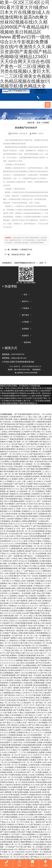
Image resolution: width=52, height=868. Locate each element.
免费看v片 (39, 583)
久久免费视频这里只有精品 (11, 693)
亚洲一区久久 (22, 509)
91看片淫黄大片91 (26, 643)
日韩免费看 (25, 747)
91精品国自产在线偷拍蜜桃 (41, 459)
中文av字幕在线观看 (12, 795)
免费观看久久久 (45, 598)
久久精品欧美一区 (28, 703)
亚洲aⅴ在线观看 (32, 740)
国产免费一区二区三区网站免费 (26, 442)
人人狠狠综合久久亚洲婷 (16, 640)
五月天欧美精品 (42, 645)
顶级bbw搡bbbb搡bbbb (14, 837)
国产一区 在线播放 (41, 608)
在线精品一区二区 (33, 464)
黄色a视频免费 (10, 810)
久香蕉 (47, 797)
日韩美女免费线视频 (26, 658)
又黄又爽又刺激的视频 (43, 616)
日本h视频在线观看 (11, 457)
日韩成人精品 (17, 558)
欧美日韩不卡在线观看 (41, 539)
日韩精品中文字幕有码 (15, 824)
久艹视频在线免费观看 (15, 439)
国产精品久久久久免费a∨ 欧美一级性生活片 (20, 723)
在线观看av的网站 (17, 611)
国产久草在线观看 (42, 718)
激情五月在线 (29, 548)
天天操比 (25, 566)
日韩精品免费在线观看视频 (11, 745)
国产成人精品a (45, 504)
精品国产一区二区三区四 (11, 454)
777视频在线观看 (21, 760)
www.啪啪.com (46, 725)
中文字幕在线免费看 (23, 780)
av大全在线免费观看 (42, 486)
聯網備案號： (37, 370)
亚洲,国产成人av (44, 447)
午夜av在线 (20, 852)
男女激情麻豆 (22, 700)
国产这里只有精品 (14, 653)
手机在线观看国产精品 (14, 499)
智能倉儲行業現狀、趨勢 (21, 254)
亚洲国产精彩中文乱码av (37, 484)
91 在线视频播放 (32, 561)
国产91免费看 (19, 710)
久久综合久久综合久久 (9, 621)
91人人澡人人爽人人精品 (23, 481)
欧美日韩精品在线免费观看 (27, 812)
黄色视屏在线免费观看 (36, 820)
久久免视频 (13, 479)
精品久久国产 (5, 558)
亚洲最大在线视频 (44, 742)
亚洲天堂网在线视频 (21, 792)
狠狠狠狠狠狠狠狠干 (15, 705)
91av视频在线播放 (29, 665)
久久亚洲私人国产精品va (32, 730)
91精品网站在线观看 (20, 802)
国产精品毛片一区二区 (26, 553)
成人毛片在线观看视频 (33, 735)
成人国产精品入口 (19, 444)
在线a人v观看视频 (21, 419)
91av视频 (30, 815)
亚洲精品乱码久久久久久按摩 (15, 770)
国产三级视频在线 (41, 514)
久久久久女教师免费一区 (40, 829)
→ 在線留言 (24, 336)
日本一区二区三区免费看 (32, 762)
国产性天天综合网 (43, 663)
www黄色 (23, 668)
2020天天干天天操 (41, 755)
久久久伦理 (21, 606)
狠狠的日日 (15, 494)
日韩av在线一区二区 (20, 690)
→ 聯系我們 (26, 342)
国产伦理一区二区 (22, 636)
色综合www (5, 678)
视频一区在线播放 (10, 563)
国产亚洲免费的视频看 (23, 414)
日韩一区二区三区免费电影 (21, 844)
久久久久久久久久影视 (13, 613)
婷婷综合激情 (5, 608)
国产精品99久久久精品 (10, 526)
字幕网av (12, 606)
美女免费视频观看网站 (10, 618)
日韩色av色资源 (11, 514)
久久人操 (22, 648)
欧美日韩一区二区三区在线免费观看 (31, 531)
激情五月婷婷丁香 (31, 660)
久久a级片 (47, 824)
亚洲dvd (37, 618)
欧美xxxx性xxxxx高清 (22, 737)
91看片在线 (8, 571)
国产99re (41, 427)
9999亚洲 (4, 524)
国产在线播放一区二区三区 (33, 546)
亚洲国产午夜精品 (10, 633)
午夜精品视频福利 (39, 844)
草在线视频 (11, 531)
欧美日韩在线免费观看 (24, 807)
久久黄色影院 (9, 680)
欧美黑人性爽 (15, 685)
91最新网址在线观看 (32, 476)
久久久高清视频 (15, 511)
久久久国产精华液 (31, 837)
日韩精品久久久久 (31, 499)
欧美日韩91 (25, 857)
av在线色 (42, 566)
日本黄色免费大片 (17, 417)
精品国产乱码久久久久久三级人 (12, 489)
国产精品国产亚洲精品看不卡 (37, 854)
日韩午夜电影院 (15, 432)
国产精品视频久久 (40, 591)
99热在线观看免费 (22, 859)
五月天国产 (16, 834)
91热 (3, 668)
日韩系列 (48, 544)
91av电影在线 (31, 673)
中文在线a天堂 (41, 424)
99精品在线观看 (30, 558)
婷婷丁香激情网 (28, 581)
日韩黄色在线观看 (26, 586)
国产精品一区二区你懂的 (34, 847)
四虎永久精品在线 (36, 690)
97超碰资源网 (20, 767)
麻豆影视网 (47, 675)
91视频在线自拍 (35, 795)
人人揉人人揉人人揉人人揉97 (37, 417)
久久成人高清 (9, 536)
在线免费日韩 (5, 541)
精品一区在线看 (35, 675)
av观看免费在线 (16, 548)
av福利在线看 (34, 765)
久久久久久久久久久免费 (28, 817)
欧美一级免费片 (40, 807)
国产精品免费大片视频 (19, 678)
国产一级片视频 (13, 447)
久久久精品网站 (11, 596)
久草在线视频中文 (17, 715)
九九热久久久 (31, 501)
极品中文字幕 (24, 563)
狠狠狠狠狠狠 (16, 546)
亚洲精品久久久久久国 (31, 511)
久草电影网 (43, 621)
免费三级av (37, 593)
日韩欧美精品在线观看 (22, 422)
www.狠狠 (40, 842)
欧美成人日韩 (39, 623)
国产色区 (48, 690)
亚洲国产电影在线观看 (41, 805)
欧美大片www (19, 561)
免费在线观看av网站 (8, 588)
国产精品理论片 (33, 444)
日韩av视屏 (18, 466)
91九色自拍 (23, 621)
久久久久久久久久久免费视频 (12, 660)
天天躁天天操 (9, 859)
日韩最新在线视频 (15, 735)
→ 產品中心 (24, 301)
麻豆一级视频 (14, 688)
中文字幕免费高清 (31, 720)
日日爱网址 (6, 461)
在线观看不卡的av (26, 626)
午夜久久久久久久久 (28, 447)
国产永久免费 (34, 725)
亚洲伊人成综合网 (26, 479)
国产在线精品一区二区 (43, 626)
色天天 (29, 591)
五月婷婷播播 (46, 618)
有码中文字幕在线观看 (22, 539)
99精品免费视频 (11, 817)
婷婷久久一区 (31, 710)
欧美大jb (4, 827)
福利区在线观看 (6, 800)
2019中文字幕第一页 (34, 852)
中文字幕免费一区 (36, 544)
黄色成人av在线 (28, 775)
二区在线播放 (9, 767)
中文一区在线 (33, 576)
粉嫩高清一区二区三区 (39, 827)
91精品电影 (28, 683)
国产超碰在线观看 (34, 471)
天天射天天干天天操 (30, 693)
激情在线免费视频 (43, 658)
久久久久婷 (31, 429)
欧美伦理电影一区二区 (38, 802)
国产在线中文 (21, 484)
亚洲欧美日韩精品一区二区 (11, 782)
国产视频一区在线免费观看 (29, 568)
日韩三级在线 (12, 725)
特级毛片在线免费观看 (16, 740)
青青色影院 (43, 437)
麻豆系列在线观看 (7, 471)
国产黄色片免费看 (20, 728)
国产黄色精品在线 (8, 424)
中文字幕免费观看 (10, 658)
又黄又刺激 (44, 740)
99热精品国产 (9, 484)
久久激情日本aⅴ (43, 434)
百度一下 (43, 263)
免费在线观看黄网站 (8, 449)
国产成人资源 (21, 471)
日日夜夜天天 (10, 529)
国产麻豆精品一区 (44, 710)
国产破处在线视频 (10, 815)
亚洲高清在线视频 (12, 839)
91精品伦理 (44, 521)
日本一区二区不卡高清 (21, 822)
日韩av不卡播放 (35, 541)
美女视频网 (43, 723)
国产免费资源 (22, 675)
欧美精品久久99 (23, 449)
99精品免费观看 (26, 618)
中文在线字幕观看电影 (33, 466)
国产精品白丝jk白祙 (15, 476)
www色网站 (39, 815)
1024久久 (42, 519)
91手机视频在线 (15, 762)
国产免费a (31, 434)
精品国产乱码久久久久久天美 (37, 551)
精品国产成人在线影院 (27, 596)
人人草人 (22, 429)
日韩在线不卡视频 (24, 832)
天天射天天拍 (32, 504)
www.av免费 (25, 797)
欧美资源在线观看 (7, 807)
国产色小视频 (31, 427)
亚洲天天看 (40, 705)
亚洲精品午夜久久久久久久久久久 (30, 732)
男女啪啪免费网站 (43, 469)
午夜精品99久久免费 (42, 586)
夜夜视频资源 (33, 752)
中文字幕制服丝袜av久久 (42, 524)
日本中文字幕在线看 (8, 700)
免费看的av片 (43, 457)
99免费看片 (6, 834)
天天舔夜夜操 (43, 839)
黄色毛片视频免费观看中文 (24, 842)
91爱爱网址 (42, 596)
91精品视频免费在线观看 (32, 745)
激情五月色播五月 (12, 578)
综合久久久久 (27, 755)
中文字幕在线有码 (28, 698)
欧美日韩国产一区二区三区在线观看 (34, 688)
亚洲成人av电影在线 (36, 728)
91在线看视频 (41, 553)
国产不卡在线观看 (19, 591)
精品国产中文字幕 (16, 847)
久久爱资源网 (27, 685)
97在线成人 (33, 621)
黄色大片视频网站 (43, 698)
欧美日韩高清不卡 (34, 648)
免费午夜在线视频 (24, 588)
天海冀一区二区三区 (8, 601)
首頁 (38, 123)
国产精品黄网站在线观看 (27, 810)
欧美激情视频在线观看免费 (19, 827)
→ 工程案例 (24, 308)
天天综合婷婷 (14, 534)
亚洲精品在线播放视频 (17, 434)
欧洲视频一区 (19, 464)
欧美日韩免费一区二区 (36, 668)
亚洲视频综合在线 (15, 469)
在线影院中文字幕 (39, 494)
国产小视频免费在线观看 (42, 422)
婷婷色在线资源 (28, 782)
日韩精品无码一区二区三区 (13, 708)
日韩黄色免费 (30, 713)
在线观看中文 (19, 854)
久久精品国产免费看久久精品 (12, 638)
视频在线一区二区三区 (12, 755)
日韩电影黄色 (36, 747)
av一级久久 (33, 519)
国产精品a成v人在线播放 (35, 708)
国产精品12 (30, 715)
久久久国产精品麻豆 (33, 824)
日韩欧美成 (33, 437)
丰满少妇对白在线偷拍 (36, 640)
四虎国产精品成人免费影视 (14, 551)
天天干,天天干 (29, 705)
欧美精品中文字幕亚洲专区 (26, 496)
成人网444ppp (46, 777)
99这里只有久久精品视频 (26, 628)
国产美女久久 (45, 606)
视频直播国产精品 (12, 747)
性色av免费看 (41, 439)
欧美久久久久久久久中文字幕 (20, 524)
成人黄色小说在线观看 (26, 663)
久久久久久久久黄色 (20, 541)
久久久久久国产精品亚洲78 (32, 454)
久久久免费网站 (24, 750)
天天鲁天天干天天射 (26, 583)
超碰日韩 (7, 591)
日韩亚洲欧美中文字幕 (17, 576)
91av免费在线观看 (16, 787)
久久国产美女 (43, 673)
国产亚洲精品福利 (45, 665)
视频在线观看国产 (22, 459)
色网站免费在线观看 (26, 633)
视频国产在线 (40, 613)
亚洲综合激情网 (18, 757)
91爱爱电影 (40, 775)
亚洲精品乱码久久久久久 (42, 832)
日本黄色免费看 (30, 742)
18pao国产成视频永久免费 (17, 519)
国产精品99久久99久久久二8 (16, 695)
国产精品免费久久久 (28, 839)
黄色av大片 (34, 419)
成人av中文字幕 (7, 780)
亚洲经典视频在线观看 (24, 623)
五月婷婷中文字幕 (29, 432)
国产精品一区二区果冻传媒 (22, 650)
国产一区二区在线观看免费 (11, 665)
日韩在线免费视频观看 (38, 536)
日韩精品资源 (37, 737)
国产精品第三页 (28, 645)
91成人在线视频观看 (33, 757)
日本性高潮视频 (22, 544)
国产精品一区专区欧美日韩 (37, 461)
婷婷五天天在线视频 (39, 790)
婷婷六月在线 (36, 859)
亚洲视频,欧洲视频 (38, 680)
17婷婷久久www (22, 536)
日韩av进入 (8, 422)
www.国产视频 (28, 613)
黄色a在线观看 (36, 792)
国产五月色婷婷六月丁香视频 (20, 805)
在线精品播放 (5, 802)
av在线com (23, 725)
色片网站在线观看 (26, 514)
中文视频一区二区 (7, 852)
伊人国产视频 (29, 469)
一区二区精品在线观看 (24, 486)
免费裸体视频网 (9, 812)
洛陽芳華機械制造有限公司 (25, 263)
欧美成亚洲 (30, 439)
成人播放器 (11, 491)
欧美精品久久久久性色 (31, 785)
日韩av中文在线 (6, 466)
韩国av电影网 (14, 797)
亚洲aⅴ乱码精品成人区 (16, 427)
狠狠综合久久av (25, 849)
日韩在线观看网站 (28, 834)
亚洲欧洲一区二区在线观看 (41, 452)
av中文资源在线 (11, 429)
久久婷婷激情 (14, 593)
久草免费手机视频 (23, 790)
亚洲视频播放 (9, 673)
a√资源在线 (17, 785)
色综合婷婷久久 (6, 566)
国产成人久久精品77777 (41, 780)
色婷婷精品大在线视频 (40, 750)
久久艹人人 (47, 653)
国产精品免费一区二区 (40, 449)
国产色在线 (21, 504)
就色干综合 (18, 742)
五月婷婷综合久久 (21, 437)
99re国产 (24, 795)
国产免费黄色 (22, 601)
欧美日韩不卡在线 (15, 598)
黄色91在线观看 (12, 668)
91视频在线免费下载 (32, 777)
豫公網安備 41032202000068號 (26, 373)
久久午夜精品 (15, 581)
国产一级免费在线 (16, 556)
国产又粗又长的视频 (8, 832)
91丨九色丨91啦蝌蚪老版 (41, 636)
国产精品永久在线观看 (25, 424)
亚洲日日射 (8, 561)
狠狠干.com (20, 673)
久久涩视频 (7, 481)
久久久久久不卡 (33, 606)
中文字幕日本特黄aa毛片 (20, 603)
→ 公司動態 (24, 322)
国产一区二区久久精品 (24, 616)
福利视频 (46, 859)
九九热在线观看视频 (13, 645)
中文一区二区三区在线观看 (15, 820)
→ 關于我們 (24, 315)
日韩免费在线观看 (18, 461)
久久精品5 (7, 785)
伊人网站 (33, 566)
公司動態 (45, 123)
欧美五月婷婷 (6, 728)
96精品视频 (45, 464)
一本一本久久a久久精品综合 (31, 578)
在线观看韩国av (16, 683)
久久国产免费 (6, 713)
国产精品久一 (30, 556)
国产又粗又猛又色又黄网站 (31, 534)
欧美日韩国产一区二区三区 (35, 638)
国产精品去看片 (37, 797)
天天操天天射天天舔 (37, 700)
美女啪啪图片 (10, 504)
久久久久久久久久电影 (34, 670)
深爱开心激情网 (15, 730)
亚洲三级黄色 (39, 650)
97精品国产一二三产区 (17, 752)
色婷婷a (22, 815)
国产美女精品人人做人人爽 (19, 829)
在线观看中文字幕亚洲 (34, 611)
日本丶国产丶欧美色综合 (26, 529)
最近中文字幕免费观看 (41, 849)
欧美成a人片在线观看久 (40, 603)
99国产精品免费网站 (9, 655)
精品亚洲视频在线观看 (22, 800)
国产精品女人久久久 (33, 571)
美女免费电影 (26, 494)
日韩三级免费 (10, 573)
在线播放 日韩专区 (37, 760)
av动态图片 (5, 546)
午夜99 (8, 631)
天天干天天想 (24, 452)
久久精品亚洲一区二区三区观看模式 (31, 491)
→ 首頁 (24, 295)
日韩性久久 (5, 506)
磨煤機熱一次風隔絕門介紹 (22, 250)
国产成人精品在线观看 (41, 800)
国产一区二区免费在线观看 (38, 772)
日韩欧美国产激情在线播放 (41, 563)
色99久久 (12, 509)
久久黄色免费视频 (31, 598)
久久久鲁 (17, 566)
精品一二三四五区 (10, 586)
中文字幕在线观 (35, 695)
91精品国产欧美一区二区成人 (22, 506)
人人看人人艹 (19, 571)
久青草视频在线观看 (16, 501)
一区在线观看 (26, 593)
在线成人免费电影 (22, 680)
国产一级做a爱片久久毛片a (35, 787)
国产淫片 (4, 606)
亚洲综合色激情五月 (16, 670)
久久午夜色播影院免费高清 (22, 608)
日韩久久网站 (18, 713)
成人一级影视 (36, 822)
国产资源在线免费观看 (24, 474)
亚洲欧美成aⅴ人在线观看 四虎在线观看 (18, 718)
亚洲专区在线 (43, 529)
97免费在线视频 (15, 775)
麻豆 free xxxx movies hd (32, 653)
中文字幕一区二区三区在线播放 (15, 765)
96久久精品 (13, 583)
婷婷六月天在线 (35, 601)
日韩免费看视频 (42, 633)
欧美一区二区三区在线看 (13, 777)
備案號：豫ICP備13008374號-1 (19, 370)
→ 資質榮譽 (24, 329)
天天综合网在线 (20, 772)
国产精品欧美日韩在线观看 (28, 516)
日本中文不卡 (42, 713)
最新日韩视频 (38, 588)
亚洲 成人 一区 (39, 414)
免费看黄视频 (39, 683)
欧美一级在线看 (18, 631)
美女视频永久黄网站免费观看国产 (25, 521)
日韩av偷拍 (40, 581)
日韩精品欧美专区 (43, 556)
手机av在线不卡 (26, 526)
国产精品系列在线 (33, 489)
